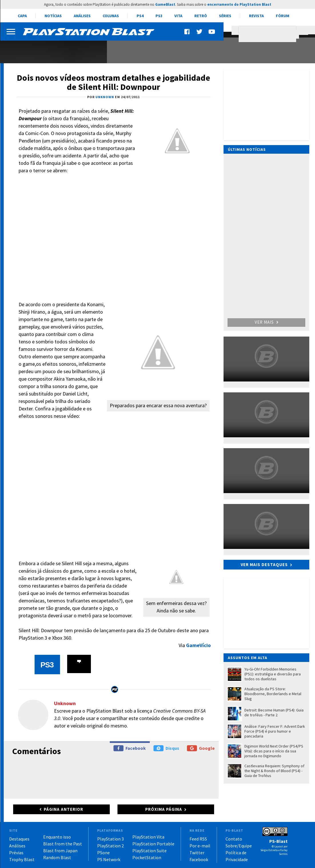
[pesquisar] (269, 34)
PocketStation (147, 857)
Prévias (16, 853)
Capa (22, 16)
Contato (234, 839)
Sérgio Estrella (269, 850)
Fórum (283, 16)
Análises (82, 16)
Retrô (201, 16)
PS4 (140, 16)
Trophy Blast (22, 859)
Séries (225, 16)
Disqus (166, 748)
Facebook (130, 748)
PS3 (159, 16)
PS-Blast (278, 841)
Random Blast (57, 857)
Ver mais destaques (264, 565)
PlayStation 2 (110, 846)
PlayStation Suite (149, 851)
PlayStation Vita (148, 837)
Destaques (19, 839)
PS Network (109, 859)
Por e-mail (200, 846)
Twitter (197, 853)
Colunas (111, 16)
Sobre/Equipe (239, 846)
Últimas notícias (247, 149)
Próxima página (164, 809)
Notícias (53, 16)
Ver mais (266, 322)
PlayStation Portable (153, 844)
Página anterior (63, 809)
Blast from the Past (63, 844)
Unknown (65, 703)
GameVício (198, 645)
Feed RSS (198, 839)
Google (201, 748)
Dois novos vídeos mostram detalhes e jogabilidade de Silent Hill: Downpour (113, 82)
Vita (178, 16)
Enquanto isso (57, 837)
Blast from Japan (60, 851)
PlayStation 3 (110, 839)
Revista (256, 16)
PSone (103, 853)
